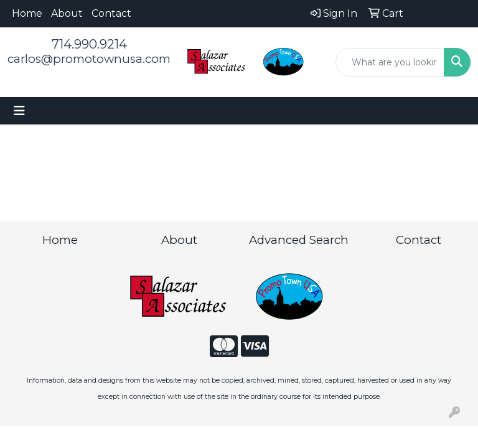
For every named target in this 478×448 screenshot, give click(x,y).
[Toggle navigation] (19, 111)
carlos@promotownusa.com (89, 59)
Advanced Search (299, 240)
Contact (111, 13)
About (67, 13)
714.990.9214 (89, 44)
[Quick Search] (390, 62)
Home (27, 13)
